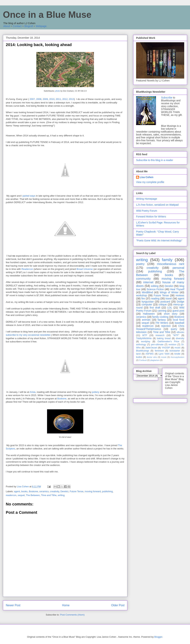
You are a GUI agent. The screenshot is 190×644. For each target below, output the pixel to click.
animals (146, 320)
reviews (180, 295)
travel (169, 299)
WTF (145, 335)
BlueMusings (143, 351)
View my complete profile (150, 182)
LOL (170, 308)
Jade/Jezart (151, 348)
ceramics (44, 491)
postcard (165, 302)
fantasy (162, 320)
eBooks (180, 332)
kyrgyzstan (148, 302)
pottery (96, 392)
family (167, 260)
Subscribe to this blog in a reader (155, 160)
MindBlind (147, 292)
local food (179, 320)
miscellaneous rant (171, 264)
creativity (54, 491)
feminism (159, 351)
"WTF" (176, 335)
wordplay (146, 341)
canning (162, 311)
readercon (11, 495)
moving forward (93, 491)
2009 (45, 99)
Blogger (158, 637)
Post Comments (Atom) (72, 615)
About (7, 26)
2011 (58, 99)
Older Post (118, 605)
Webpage (41, 26)
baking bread (164, 338)
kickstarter (175, 351)
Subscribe (167, 98)
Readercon (27, 269)
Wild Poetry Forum (147, 211)
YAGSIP (166, 348)
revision (172, 345)
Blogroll (29, 26)
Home (66, 605)
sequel (21, 495)
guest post (178, 311)
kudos (139, 357)
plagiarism (155, 360)
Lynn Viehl (164, 354)
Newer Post (13, 605)
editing (155, 286)
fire (143, 299)
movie (164, 357)
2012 (65, 99)
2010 (52, 99)
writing (61, 495)
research (160, 335)
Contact (17, 26)
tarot (138, 354)
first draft (155, 308)
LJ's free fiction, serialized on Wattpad (157, 205)
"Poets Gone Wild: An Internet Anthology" (159, 240)
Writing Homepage (147, 199)
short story (171, 314)
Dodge (180, 302)
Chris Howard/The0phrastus (160, 327)
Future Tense (77, 491)
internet (148, 282)
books (24, 491)
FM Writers (162, 323)
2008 (39, 99)
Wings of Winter (169, 292)
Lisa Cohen (146, 177)
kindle (177, 354)
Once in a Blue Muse (47, 15)
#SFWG (150, 354)
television (141, 332)
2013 (72, 99)
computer (147, 304)
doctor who (152, 357)
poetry (140, 264)
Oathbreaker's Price (168, 341)
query (174, 329)
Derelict (64, 491)
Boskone (62, 399)
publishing (107, 491)
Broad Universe (85, 269)
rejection (166, 326)
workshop (142, 295)
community (143, 279)
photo (58, 91)
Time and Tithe (49, 495)
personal (178, 268)
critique (163, 304)
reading (155, 299)
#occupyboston (177, 357)
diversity (180, 338)
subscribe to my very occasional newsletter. (28, 335)
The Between (33, 495)
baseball (180, 323)
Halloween (149, 314)
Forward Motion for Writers (151, 217)
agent (17, 491)
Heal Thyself (177, 289)
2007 (32, 99)
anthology (141, 345)
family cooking (160, 317)
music (178, 348)
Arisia (32, 392)
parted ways (29, 196)
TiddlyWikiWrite (144, 338)
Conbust (143, 360)
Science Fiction (155, 289)
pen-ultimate (157, 345)
